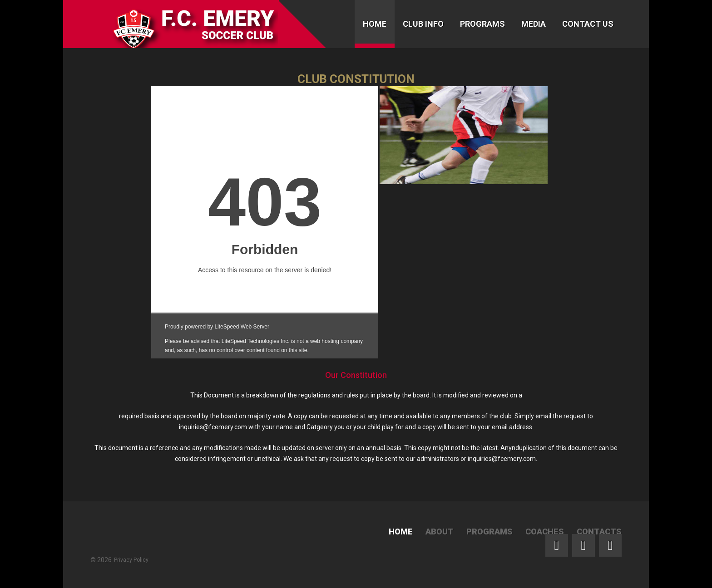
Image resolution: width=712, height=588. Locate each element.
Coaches (545, 532)
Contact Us (588, 24)
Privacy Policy (131, 560)
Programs (482, 24)
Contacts (599, 532)
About (440, 532)
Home (375, 24)
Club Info (423, 24)
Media (534, 24)
